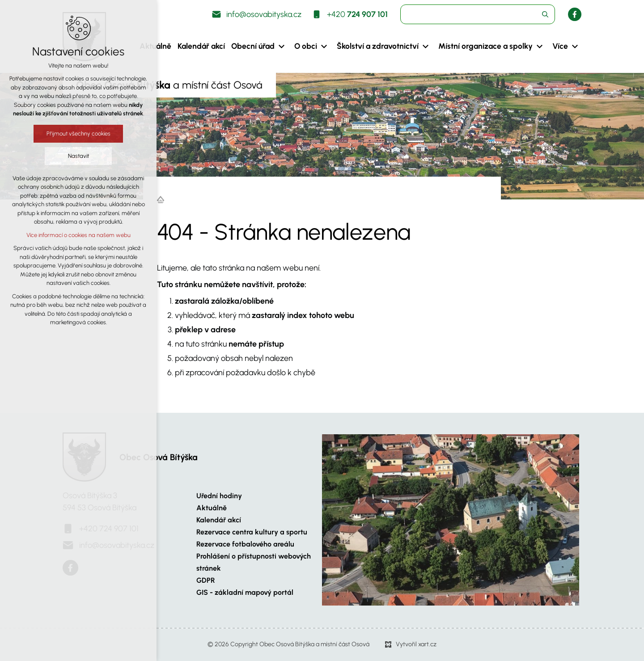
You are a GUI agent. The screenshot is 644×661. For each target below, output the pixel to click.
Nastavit (77, 156)
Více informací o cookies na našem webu (77, 235)
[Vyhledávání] (545, 14)
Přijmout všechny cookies (77, 133)
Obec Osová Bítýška (159, 457)
